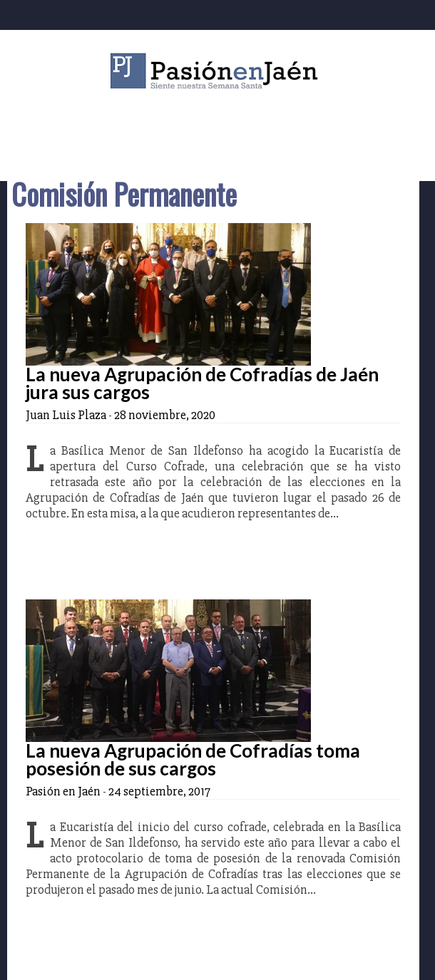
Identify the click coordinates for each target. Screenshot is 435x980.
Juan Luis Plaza (66, 415)
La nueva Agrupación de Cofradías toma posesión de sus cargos (193, 759)
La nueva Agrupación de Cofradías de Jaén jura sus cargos (202, 383)
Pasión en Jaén (217, 71)
